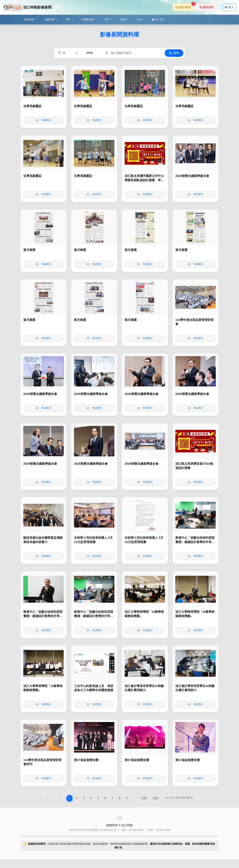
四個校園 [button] (29, 19)
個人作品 (158, 19)
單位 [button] (107, 19)
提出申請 (185, 6)
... (134, 798)
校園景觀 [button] (50, 19)
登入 (229, 7)
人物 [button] (139, 19)
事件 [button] (68, 19)
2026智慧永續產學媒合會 (192, 176)
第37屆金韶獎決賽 (86, 760)
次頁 (144, 798)
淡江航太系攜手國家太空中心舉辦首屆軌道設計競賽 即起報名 (144, 180)
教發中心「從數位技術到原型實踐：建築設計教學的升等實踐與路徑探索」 (195, 542)
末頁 (155, 798)
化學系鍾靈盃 (32, 106)
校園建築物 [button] (88, 19)
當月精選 (29, 250)
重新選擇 (207, 7)
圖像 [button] (123, 19)
